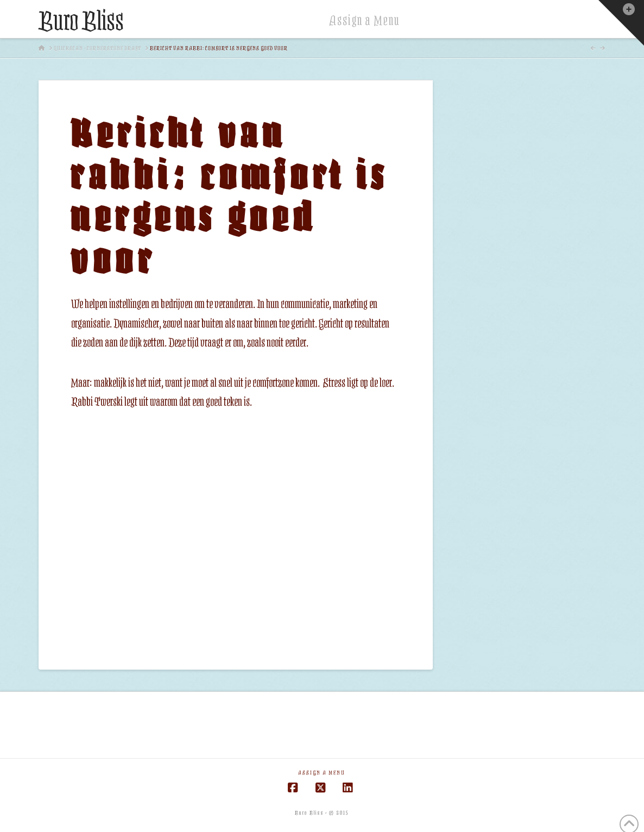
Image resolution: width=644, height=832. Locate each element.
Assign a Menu (365, 21)
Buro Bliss (81, 21)
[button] (621, 23)
